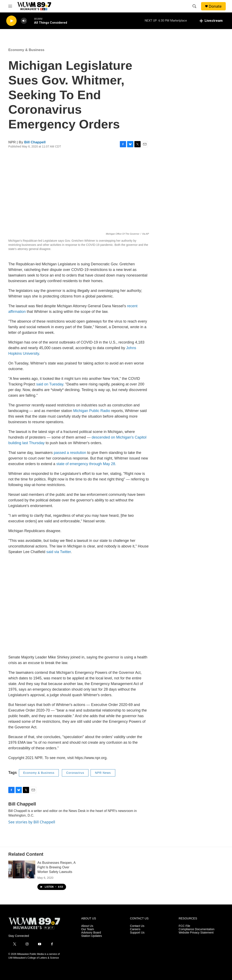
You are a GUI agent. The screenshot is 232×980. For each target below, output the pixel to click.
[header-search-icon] (194, 6)
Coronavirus (75, 773)
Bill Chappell (35, 142)
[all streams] (211, 21)
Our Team (88, 929)
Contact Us (137, 926)
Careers (135, 929)
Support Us (137, 933)
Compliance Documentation (196, 929)
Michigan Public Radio (92, 411)
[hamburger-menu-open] (10, 6)
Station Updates (92, 936)
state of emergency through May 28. (86, 464)
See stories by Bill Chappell (32, 822)
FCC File (184, 926)
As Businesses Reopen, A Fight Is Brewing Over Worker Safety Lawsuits (56, 867)
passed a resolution (69, 453)
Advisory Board (91, 933)
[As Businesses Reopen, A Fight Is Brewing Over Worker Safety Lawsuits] (22, 869)
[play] (11, 21)
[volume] (24, 21)
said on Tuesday (50, 384)
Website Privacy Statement (196, 933)
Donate (215, 6)
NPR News (103, 773)
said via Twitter (59, 552)
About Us (87, 926)
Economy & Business (26, 50)
